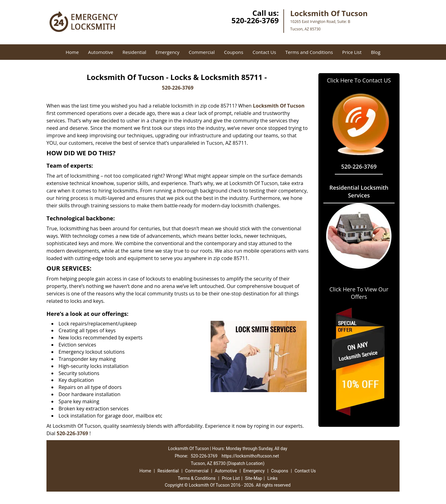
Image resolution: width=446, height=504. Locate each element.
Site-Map (254, 478)
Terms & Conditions (197, 478)
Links (272, 478)
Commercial (202, 52)
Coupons (234, 52)
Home (72, 52)
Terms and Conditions (309, 52)
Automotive (101, 52)
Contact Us (264, 52)
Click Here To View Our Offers (359, 293)
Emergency (167, 52)
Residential (134, 52)
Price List (352, 52)
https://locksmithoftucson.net (250, 456)
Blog (376, 52)
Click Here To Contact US (359, 80)
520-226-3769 (255, 20)
